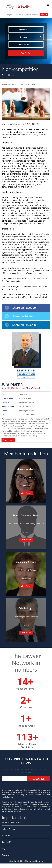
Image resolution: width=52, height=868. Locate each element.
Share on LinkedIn (20, 325)
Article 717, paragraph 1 (13, 197)
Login (4, 849)
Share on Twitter (19, 316)
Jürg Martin (12, 384)
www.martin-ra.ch (27, 402)
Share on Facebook (21, 308)
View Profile (8, 440)
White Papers (8, 835)
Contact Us (7, 842)
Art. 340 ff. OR (41, 255)
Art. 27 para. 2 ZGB (13, 263)
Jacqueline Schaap (26, 562)
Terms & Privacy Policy (12, 822)
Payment (6, 855)
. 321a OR (9, 148)
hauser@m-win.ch (14, 124)
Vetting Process (9, 829)
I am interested (9, 286)
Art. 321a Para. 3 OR (38, 169)
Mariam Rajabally (26, 469)
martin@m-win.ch (27, 411)
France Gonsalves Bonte (26, 515)
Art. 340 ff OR (31, 179)
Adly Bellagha (26, 608)
